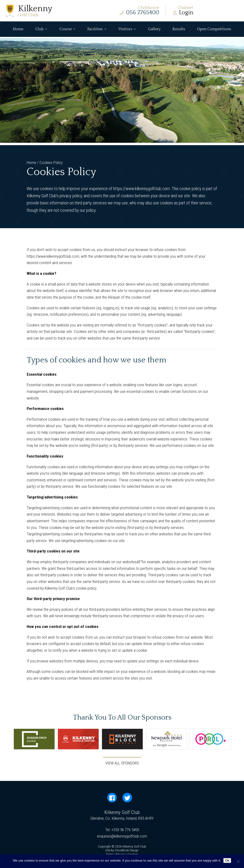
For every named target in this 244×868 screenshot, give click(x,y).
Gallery (154, 29)
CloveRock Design (127, 850)
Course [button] (67, 29)
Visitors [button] (127, 29)
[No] (238, 861)
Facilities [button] (97, 29)
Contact (122, 44)
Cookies (133, 854)
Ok (227, 861)
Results (179, 29)
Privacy (121, 854)
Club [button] (41, 29)
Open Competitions (214, 29)
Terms (110, 854)
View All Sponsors (122, 763)
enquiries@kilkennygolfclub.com (122, 836)
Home (18, 29)
